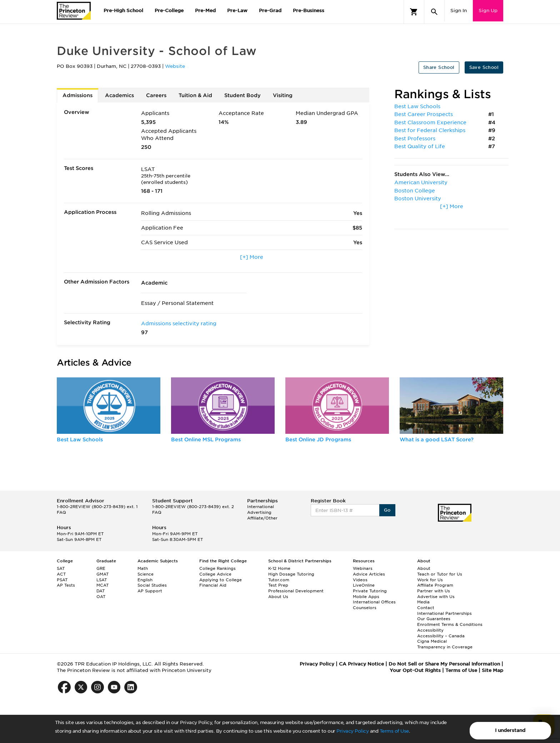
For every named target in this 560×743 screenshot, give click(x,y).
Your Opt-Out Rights (415, 670)
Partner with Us (434, 591)
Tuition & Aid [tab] (195, 95)
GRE (101, 568)
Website (175, 66)
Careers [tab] (156, 95)
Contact (426, 608)
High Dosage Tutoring (291, 574)
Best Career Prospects (424, 114)
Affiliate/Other (262, 518)
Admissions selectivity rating (179, 323)
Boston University (418, 199)
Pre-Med (205, 11)
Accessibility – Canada (441, 636)
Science (146, 574)
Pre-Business (309, 11)
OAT (101, 597)
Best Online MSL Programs (206, 440)
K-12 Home (279, 568)
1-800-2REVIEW (97, 507)
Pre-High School (123, 11)
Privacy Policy (352, 731)
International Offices (374, 602)
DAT (101, 591)
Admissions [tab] (77, 95)
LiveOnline (364, 585)
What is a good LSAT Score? (437, 440)
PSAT (62, 580)
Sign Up (488, 11)
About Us (278, 597)
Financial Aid (213, 585)
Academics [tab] (119, 95)
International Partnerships (444, 613)
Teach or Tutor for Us (440, 574)
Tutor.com (279, 580)
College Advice (215, 574)
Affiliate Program (435, 585)
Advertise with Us (436, 597)
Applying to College (221, 580)
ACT (61, 574)
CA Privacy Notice (361, 664)
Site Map (492, 670)
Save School (484, 67)
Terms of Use (394, 731)
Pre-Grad (270, 11)
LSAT (102, 580)
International (261, 507)
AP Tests (66, 585)
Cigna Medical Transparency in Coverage (445, 644)
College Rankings (217, 568)
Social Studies (152, 585)
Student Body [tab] (242, 95)
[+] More (252, 257)
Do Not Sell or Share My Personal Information (444, 664)
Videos (360, 580)
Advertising (259, 512)
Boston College (415, 191)
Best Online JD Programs (318, 440)
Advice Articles (369, 574)
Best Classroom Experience (430, 122)
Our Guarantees (434, 619)
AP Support (150, 591)
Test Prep (278, 585)
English (145, 580)
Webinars (363, 568)
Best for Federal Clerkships (430, 130)
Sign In (459, 11)
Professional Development (296, 591)
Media (423, 602)
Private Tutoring (370, 591)
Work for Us (430, 580)
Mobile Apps (366, 597)
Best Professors (415, 139)
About (424, 568)
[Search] (434, 12)
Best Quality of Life (420, 146)
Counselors (365, 608)
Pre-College (169, 11)
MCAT (102, 585)
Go (387, 510)
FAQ (61, 512)
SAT (61, 568)
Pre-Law (237, 11)
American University (421, 182)
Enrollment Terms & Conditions (450, 624)
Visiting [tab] (283, 95)
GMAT (102, 574)
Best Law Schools (417, 106)
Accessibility (430, 630)
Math (143, 568)
